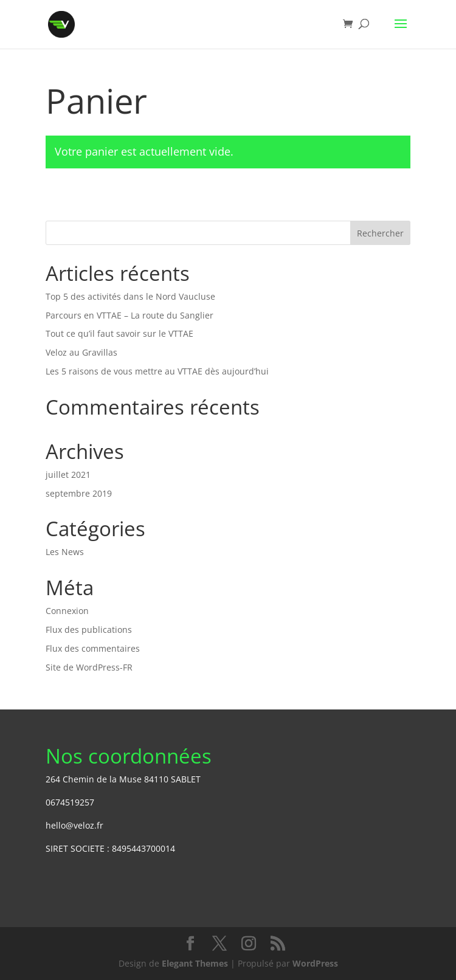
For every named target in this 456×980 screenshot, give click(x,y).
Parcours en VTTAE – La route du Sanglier (130, 315)
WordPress (315, 963)
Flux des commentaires (93, 648)
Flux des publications (89, 630)
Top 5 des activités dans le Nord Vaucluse (130, 296)
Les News (65, 552)
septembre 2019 (79, 493)
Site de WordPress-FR (89, 667)
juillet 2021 (68, 474)
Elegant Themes (195, 963)
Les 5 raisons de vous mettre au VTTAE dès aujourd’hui (157, 371)
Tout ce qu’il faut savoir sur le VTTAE (119, 333)
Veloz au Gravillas (81, 352)
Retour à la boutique (116, 205)
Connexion (67, 611)
